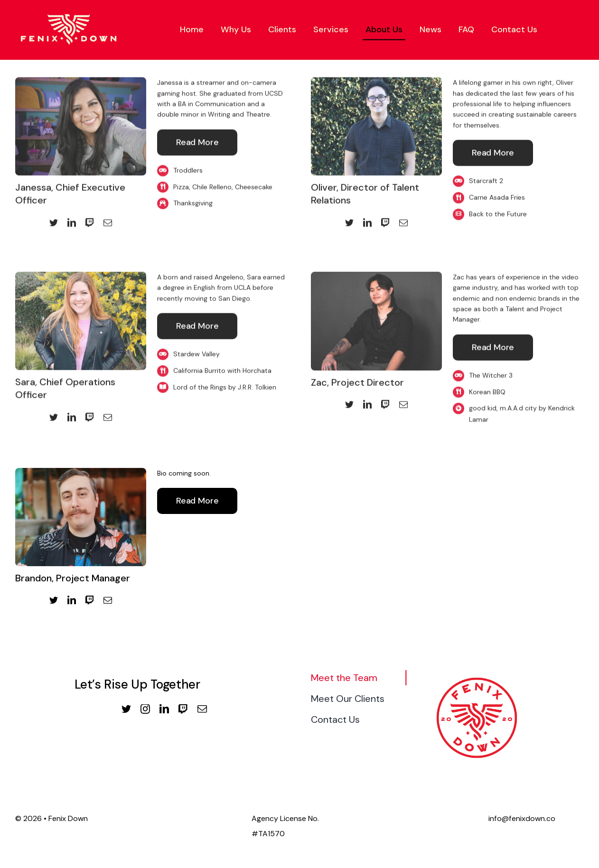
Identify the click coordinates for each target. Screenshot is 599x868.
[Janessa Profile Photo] (81, 80)
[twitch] (90, 220)
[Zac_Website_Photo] (376, 274)
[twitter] (54, 220)
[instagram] (145, 709)
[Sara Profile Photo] (81, 274)
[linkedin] (72, 220)
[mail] (108, 220)
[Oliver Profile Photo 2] (376, 80)
